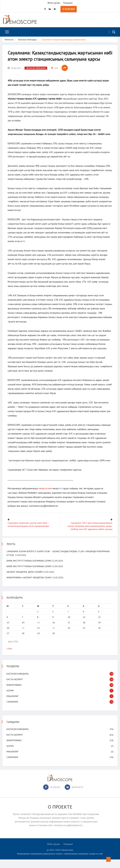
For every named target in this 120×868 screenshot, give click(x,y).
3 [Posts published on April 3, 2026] (68, 620)
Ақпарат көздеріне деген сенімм (25, 580)
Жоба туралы (54, 3)
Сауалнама (13, 710)
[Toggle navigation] (6, 32)
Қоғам (11, 699)
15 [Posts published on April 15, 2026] (39, 631)
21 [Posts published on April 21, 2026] (24, 637)
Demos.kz (9, 40)
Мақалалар (13, 705)
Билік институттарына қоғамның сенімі (29, 569)
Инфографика (15, 693)
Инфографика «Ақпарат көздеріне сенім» (30, 586)
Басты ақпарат (15, 688)
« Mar (10, 657)
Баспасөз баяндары (28, 40)
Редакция (68, 3)
